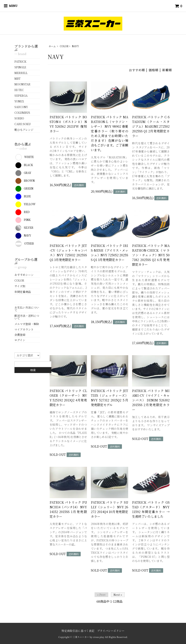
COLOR (64, 46)
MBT (17, 79)
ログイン (20, 340)
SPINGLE (20, 67)
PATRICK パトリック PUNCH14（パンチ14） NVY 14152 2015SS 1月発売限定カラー (68, 509)
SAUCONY (21, 107)
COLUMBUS (22, 113)
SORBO (19, 118)
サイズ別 (20, 286)
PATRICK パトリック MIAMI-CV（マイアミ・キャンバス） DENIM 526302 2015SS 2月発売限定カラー (151, 400)
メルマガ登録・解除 (27, 324)
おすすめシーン (24, 275)
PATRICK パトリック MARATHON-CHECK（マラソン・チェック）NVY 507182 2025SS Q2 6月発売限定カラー (151, 255)
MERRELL (21, 73)
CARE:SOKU (23, 124)
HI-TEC (19, 90)
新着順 (167, 70)
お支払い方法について (27, 309)
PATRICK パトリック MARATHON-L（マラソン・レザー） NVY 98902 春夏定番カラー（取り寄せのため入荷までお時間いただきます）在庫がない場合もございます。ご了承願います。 (110, 133)
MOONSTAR (22, 84)
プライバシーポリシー (111, 631)
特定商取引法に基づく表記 (78, 631)
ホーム (52, 46)
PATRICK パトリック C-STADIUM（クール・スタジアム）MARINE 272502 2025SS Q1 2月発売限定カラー (151, 126)
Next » (118, 595)
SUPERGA (21, 96)
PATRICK (20, 61)
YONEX (19, 101)
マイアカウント (24, 329)
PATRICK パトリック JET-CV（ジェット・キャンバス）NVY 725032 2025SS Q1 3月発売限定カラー (68, 253)
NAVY (75, 46)
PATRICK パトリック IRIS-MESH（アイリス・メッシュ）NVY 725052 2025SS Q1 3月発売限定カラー (110, 253)
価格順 (153, 70)
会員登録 (20, 335)
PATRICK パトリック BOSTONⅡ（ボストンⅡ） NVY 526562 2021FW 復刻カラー (68, 124)
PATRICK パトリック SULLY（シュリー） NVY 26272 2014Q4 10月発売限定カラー (110, 509)
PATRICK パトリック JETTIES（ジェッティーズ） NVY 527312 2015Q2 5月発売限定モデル (110, 398)
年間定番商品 (23, 292)
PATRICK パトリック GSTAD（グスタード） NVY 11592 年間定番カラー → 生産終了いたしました (151, 509)
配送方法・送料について (27, 317)
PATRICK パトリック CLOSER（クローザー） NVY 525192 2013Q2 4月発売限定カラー (68, 398)
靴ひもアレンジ (24, 130)
